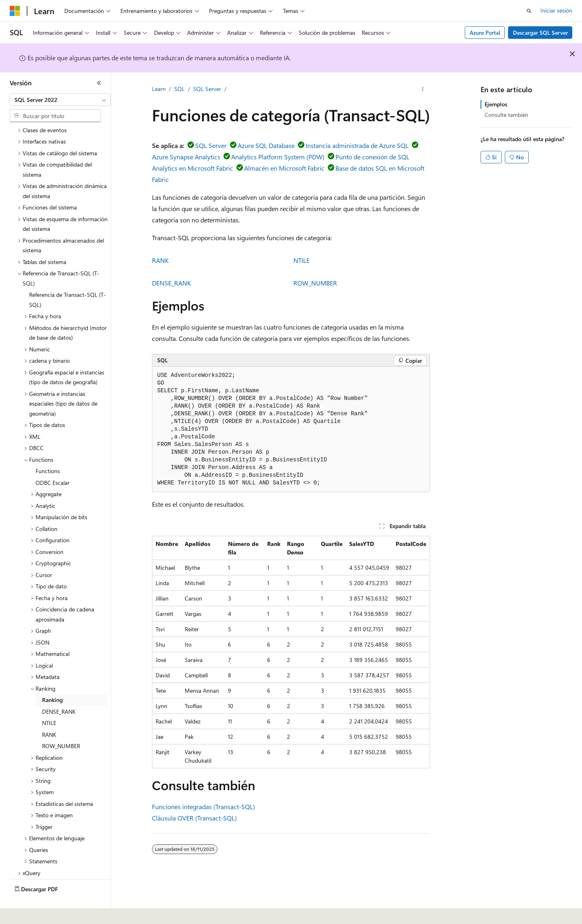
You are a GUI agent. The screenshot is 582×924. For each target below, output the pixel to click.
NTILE (302, 260)
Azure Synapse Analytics (186, 157)
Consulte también (506, 115)
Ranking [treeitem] (52, 678)
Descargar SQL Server (540, 33)
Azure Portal (485, 33)
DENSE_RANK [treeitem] (59, 689)
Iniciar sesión (556, 10)
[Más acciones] (423, 89)
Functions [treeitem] (48, 449)
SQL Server (207, 89)
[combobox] (60, 100)
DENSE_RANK (171, 283)
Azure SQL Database (266, 145)
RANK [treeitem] (49, 712)
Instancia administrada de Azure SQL (357, 145)
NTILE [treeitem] (49, 701)
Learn (159, 89)
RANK (160, 260)
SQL (179, 89)
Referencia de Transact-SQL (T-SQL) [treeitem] (67, 277)
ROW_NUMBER (315, 283)
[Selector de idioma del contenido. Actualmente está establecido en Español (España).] (39, 912)
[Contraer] (99, 83)
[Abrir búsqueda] (529, 11)
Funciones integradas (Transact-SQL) (203, 807)
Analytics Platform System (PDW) (278, 157)
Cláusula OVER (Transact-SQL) (194, 818)
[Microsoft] (15, 11)
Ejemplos (496, 104)
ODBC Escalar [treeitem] (53, 460)
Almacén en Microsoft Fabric (284, 168)
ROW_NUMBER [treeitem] (61, 724)
